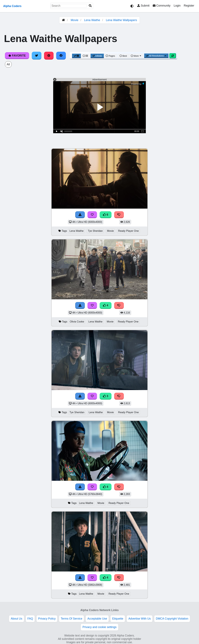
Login (177, 6)
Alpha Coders (12, 6)
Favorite (17, 56)
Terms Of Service (71, 619)
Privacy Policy (47, 619)
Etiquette (118, 619)
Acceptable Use (97, 619)
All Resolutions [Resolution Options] (156, 56)
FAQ (30, 619)
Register (189, 6)
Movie (74, 20)
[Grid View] (77, 56)
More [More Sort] (136, 56)
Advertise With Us (140, 619)
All (8, 64)
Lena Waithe (92, 20)
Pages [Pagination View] (110, 56)
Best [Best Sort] (123, 56)
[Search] (90, 6)
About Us (16, 619)
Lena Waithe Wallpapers (121, 20)
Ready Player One (128, 231)
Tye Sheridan (95, 231)
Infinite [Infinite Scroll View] (97, 56)
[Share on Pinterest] (49, 56)
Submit (143, 6)
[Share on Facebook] (61, 56)
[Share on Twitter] (37, 56)
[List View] (85, 56)
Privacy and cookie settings (99, 627)
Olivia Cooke (77, 322)
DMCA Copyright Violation (172, 619)
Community (162, 6)
